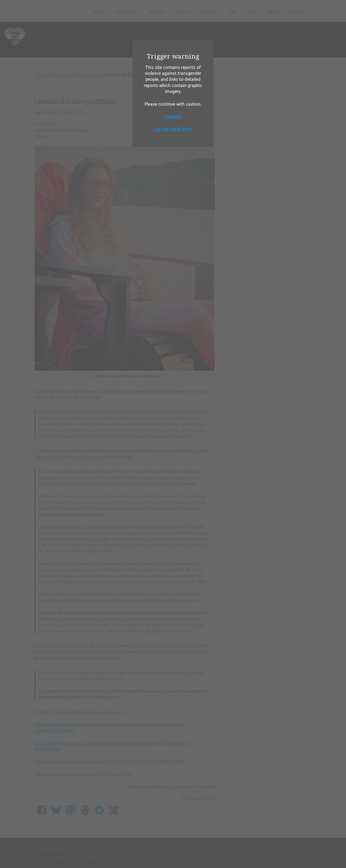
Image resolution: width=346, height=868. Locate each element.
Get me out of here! (173, 129)
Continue (173, 116)
